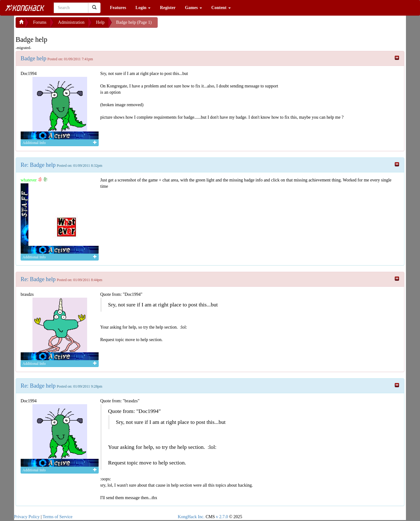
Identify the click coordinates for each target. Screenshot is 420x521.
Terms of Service (58, 517)
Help (100, 22)
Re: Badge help (38, 165)
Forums (40, 22)
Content (221, 8)
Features (118, 8)
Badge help (33, 58)
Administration (71, 22)
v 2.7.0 (222, 517)
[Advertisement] (208, 25)
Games (193, 8)
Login (143, 8)
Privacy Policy (27, 517)
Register (168, 8)
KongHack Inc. (191, 517)
